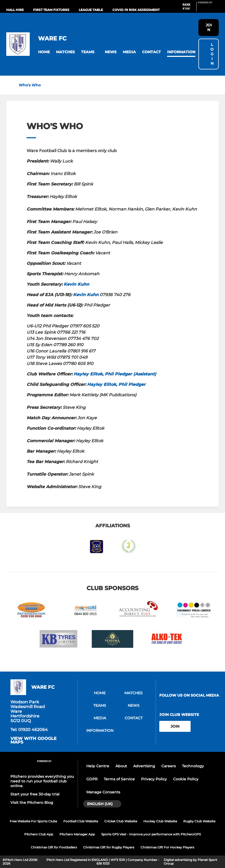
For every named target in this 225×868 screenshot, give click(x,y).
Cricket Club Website (121, 821)
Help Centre (98, 766)
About (121, 766)
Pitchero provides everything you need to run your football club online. (42, 781)
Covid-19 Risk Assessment (136, 10)
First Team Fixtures (51, 10)
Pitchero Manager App (77, 834)
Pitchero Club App (39, 834)
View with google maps (34, 740)
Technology (193, 766)
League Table (91, 10)
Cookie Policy (186, 779)
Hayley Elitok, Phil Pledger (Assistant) (115, 374)
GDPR (92, 779)
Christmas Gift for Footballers (54, 847)
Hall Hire (15, 10)
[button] (44, 52)
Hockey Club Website (160, 821)
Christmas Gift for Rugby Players (109, 847)
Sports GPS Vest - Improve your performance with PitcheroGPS (151, 834)
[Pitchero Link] (208, 9)
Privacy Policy (154, 779)
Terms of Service (119, 779)
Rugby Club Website (199, 821)
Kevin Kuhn (76, 284)
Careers (169, 766)
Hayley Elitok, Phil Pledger (116, 384)
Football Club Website (81, 821)
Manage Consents (103, 792)
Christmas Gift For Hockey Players (167, 847)
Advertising (144, 766)
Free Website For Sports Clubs (33, 821)
